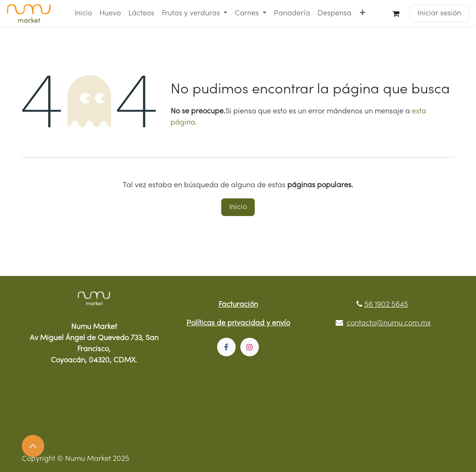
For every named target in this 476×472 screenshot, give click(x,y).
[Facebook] (226, 347)
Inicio (238, 207)
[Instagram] (250, 347)
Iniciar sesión (439, 13)
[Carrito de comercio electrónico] (396, 13)
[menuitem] (83, 13)
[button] (33, 446)
